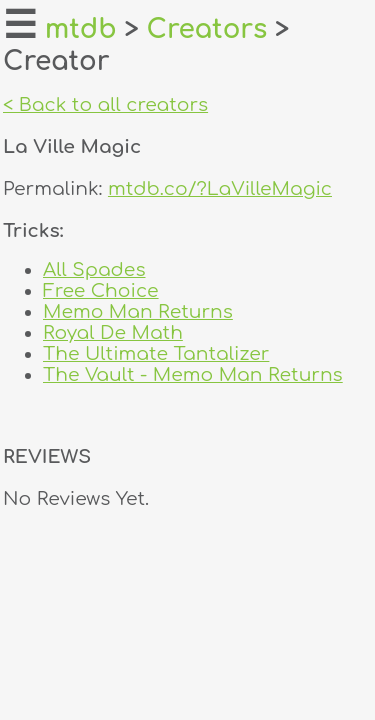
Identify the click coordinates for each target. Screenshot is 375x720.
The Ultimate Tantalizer (156, 353)
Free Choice (101, 290)
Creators (207, 29)
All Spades (94, 269)
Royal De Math (113, 332)
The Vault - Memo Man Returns (193, 374)
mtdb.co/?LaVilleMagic (220, 188)
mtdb (81, 29)
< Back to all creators (105, 104)
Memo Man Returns (138, 311)
